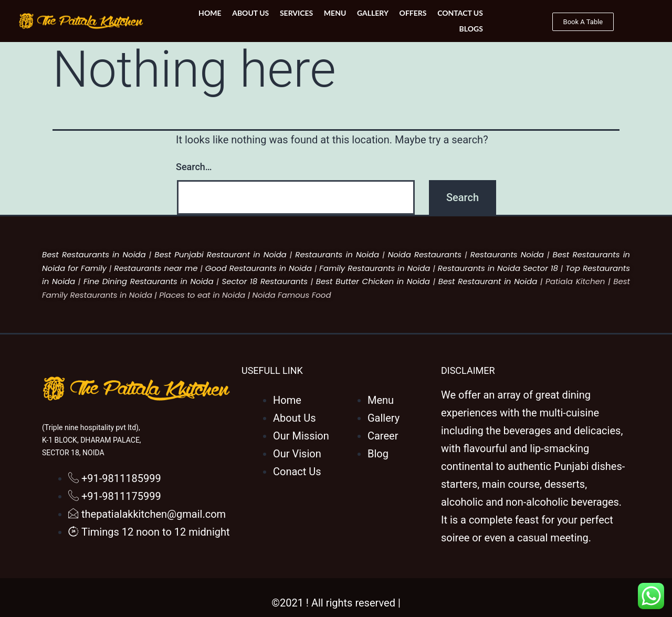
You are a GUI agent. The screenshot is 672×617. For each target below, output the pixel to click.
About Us (218, 21)
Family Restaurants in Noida (375, 268)
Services (264, 21)
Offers (379, 21)
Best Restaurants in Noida (94, 254)
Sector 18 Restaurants (265, 281)
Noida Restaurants (425, 254)
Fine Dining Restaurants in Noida (149, 281)
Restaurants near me (156, 268)
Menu (302, 21)
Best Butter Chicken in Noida (373, 281)
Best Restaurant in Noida (488, 281)
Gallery (339, 21)
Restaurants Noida (507, 254)
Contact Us (426, 21)
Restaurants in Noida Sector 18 (498, 268)
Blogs (471, 21)
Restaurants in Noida (337, 254)
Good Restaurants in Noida (259, 268)
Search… (194, 167)
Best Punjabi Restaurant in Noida (220, 254)
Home (178, 21)
